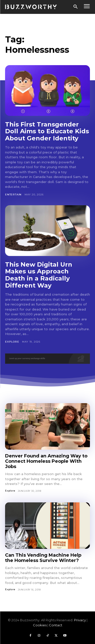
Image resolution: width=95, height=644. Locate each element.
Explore (12, 342)
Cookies (40, 625)
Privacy (80, 620)
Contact (56, 625)
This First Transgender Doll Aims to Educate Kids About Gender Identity (47, 131)
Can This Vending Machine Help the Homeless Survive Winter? (43, 558)
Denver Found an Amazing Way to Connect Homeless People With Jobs (46, 461)
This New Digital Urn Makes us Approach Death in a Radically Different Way (39, 275)
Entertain (13, 195)
